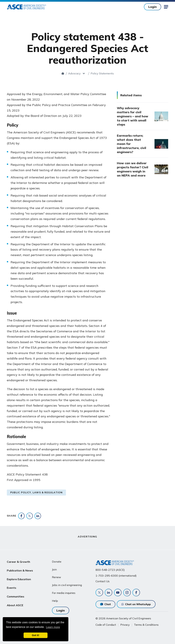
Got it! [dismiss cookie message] (36, 635)
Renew (56, 577)
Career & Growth (18, 562)
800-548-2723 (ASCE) (110, 570)
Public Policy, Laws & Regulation (36, 492)
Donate (57, 562)
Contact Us (103, 581)
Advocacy (74, 73)
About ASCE (15, 602)
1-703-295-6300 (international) (116, 576)
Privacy (125, 625)
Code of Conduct (106, 625)
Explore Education (19, 578)
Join (54, 569)
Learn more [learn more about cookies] (53, 627)
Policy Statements (102, 73)
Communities (16, 594)
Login (153, 7)
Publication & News (20, 570)
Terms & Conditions (146, 625)
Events (12, 586)
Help (55, 601)
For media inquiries (64, 593)
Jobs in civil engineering (67, 585)
